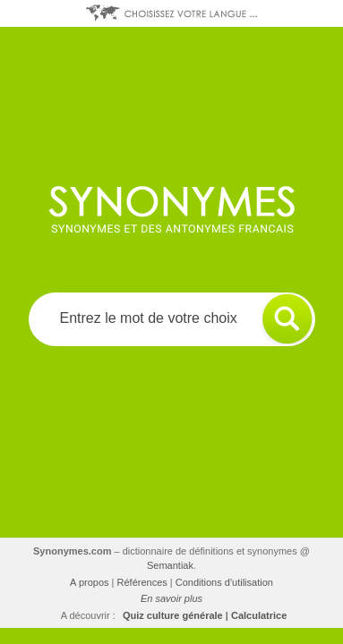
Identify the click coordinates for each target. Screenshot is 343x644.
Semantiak (170, 565)
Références (142, 582)
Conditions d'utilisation (224, 582)
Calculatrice (259, 615)
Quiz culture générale (173, 615)
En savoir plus (171, 598)
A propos (89, 582)
